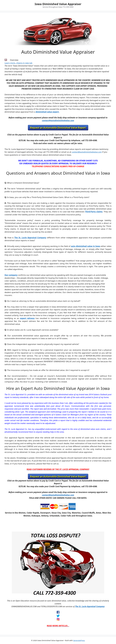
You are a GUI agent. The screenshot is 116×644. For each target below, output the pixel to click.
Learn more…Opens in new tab (18, 63)
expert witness (27, 318)
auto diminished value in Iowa (85, 246)
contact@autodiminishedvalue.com (58, 121)
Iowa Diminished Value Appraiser (58, 4)
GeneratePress (79, 640)
